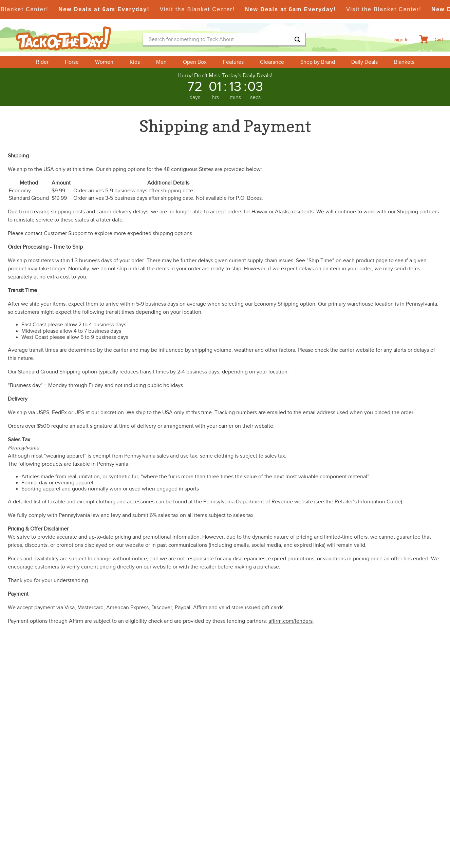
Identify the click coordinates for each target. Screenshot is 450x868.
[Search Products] (297, 39)
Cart (439, 40)
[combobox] (224, 39)
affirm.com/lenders (290, 621)
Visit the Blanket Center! (204, 9)
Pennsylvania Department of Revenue (248, 502)
